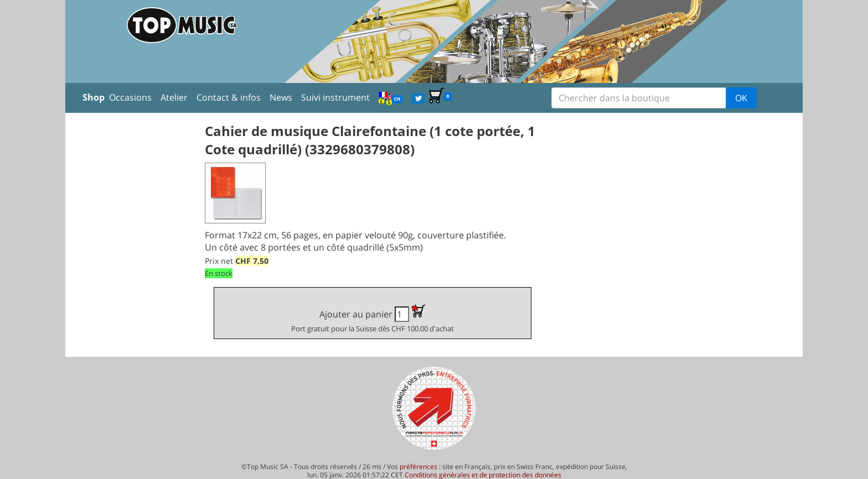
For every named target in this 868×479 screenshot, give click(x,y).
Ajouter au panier (373, 319)
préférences (418, 467)
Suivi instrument (335, 97)
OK (741, 98)
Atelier (174, 97)
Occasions (130, 97)
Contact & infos (229, 97)
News (281, 97)
